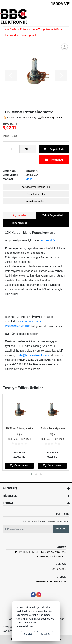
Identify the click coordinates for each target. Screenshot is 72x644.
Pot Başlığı (48, 240)
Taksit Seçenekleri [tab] (53, 215)
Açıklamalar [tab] (19, 215)
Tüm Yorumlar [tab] (19, 223)
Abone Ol (61, 529)
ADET (28, 149)
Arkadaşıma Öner (36, 201)
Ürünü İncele (19, 465)
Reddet (28, 634)
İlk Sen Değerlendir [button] (50, 118)
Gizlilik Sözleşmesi (40, 619)
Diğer (29, 179)
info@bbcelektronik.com (51, 582)
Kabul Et (45, 634)
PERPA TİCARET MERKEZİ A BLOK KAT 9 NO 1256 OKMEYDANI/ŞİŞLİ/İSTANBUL (41, 554)
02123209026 (59, 569)
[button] (31, 474)
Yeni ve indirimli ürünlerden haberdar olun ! (44, 521)
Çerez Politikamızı (26, 622)
